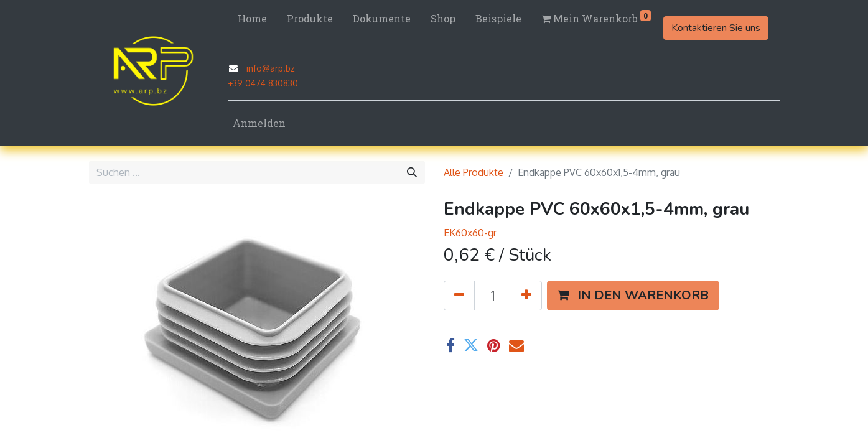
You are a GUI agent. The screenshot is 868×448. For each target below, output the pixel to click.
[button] (633, 296)
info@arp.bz (271, 68)
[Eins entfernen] (459, 296)
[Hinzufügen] (526, 296)
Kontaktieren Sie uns (716, 28)
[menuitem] (252, 19)
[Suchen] (412, 172)
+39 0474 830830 (263, 83)
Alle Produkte (474, 172)
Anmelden (259, 123)
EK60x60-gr (470, 233)
